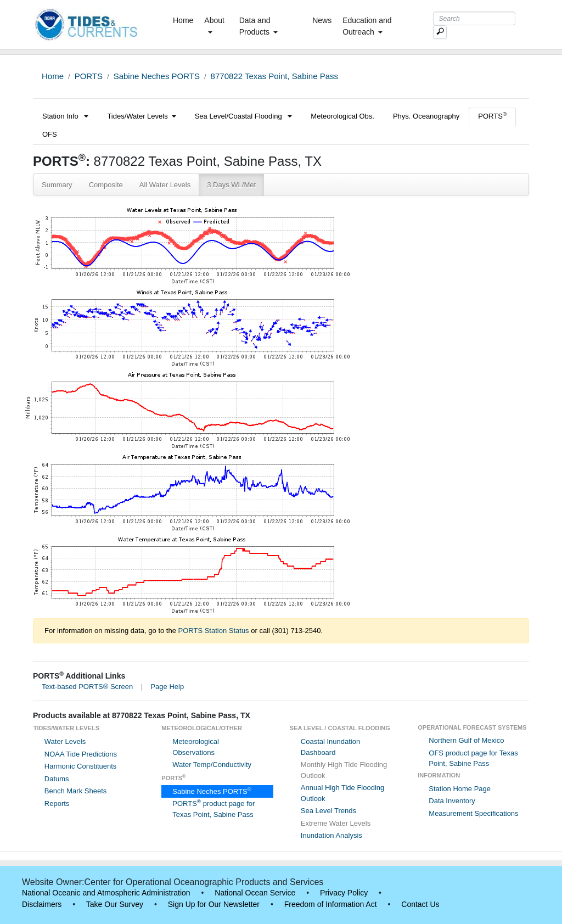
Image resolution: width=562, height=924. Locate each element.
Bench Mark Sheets (75, 791)
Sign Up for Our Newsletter (214, 904)
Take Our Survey (115, 904)
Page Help (167, 687)
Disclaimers (42, 904)
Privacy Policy (344, 893)
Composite (106, 185)
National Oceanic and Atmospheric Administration (106, 893)
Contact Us (420, 904)
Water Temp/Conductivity (212, 765)
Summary (57, 185)
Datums (57, 779)
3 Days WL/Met (231, 185)
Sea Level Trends (328, 811)
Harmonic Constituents (81, 766)
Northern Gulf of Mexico (466, 740)
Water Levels (65, 741)
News (322, 20)
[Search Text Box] (474, 18)
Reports (57, 803)
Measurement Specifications (473, 813)
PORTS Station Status (214, 631)
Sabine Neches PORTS (157, 76)
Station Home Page (460, 789)
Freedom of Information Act (331, 904)
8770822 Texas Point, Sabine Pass (274, 76)
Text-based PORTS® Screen (87, 687)
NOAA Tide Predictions (81, 754)
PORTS (89, 76)
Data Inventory (452, 801)
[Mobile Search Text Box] (440, 32)
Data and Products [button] (258, 26)
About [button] (214, 25)
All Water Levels (165, 185)
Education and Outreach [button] (367, 26)
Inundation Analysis (331, 835)
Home (185, 20)
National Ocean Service (255, 893)
